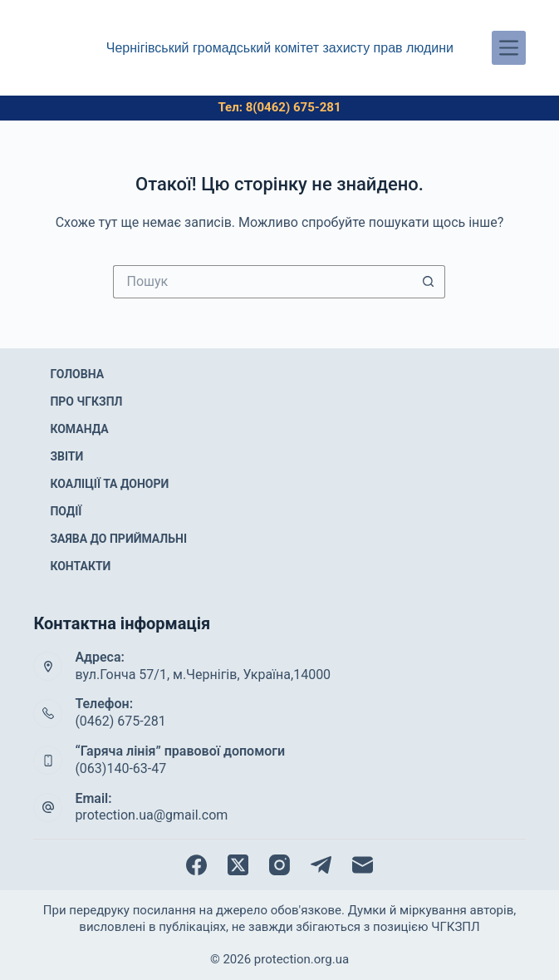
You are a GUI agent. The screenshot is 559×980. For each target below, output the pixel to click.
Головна (77, 374)
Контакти (80, 566)
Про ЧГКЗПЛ (86, 401)
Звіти (66, 456)
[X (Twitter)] (238, 865)
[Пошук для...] (262, 282)
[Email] (363, 865)
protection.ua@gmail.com (151, 815)
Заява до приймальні (118, 539)
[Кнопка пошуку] (429, 282)
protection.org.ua (302, 959)
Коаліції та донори (109, 484)
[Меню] (509, 48)
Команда (79, 429)
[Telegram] (321, 865)
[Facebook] (196, 865)
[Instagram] (279, 865)
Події (66, 511)
